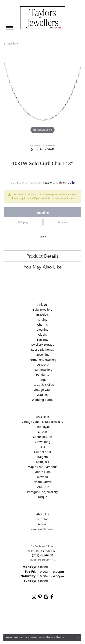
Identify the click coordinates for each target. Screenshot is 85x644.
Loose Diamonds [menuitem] (43, 350)
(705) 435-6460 (43, 149)
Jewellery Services (43, 529)
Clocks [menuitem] (43, 335)
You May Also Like (43, 267)
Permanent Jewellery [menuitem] (42, 360)
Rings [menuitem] (42, 380)
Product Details (42, 256)
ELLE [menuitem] (42, 447)
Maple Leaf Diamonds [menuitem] (42, 467)
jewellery (12, 44)
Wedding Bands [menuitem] (42, 400)
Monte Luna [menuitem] (42, 472)
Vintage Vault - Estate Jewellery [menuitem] (43, 422)
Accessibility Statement (42, 623)
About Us (42, 514)
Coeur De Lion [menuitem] (42, 437)
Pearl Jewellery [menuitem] (42, 370)
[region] (42, 96)
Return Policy (19, 615)
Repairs (43, 524)
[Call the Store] (42, 555)
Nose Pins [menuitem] (43, 355)
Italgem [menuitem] (42, 457)
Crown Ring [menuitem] (42, 442)
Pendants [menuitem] (42, 375)
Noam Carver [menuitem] (42, 482)
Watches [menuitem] (42, 395)
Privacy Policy (39, 615)
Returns (62, 222)
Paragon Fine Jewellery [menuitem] (43, 492)
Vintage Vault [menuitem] (42, 390)
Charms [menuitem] (42, 325)
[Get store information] (43, 560)
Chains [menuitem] (42, 319)
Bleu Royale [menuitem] (42, 427)
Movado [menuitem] (42, 477)
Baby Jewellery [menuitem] (42, 309)
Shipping (23, 222)
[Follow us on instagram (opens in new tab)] (34, 597)
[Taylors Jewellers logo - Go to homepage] (43, 18)
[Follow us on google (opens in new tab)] (46, 597)
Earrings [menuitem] (42, 340)
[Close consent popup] (78, 638)
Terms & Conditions (63, 615)
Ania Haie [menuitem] (42, 417)
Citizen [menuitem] (42, 432)
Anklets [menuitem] (42, 304)
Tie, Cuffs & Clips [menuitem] (43, 385)
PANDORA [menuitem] (42, 365)
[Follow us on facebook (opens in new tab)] (52, 597)
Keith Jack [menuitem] (42, 462)
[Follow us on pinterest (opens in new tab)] (40, 597)
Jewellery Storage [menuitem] (42, 345)
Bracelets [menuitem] (42, 314)
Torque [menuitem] (42, 497)
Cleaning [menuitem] (42, 330)
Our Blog (42, 519)
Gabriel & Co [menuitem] (43, 452)
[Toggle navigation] (10, 28)
